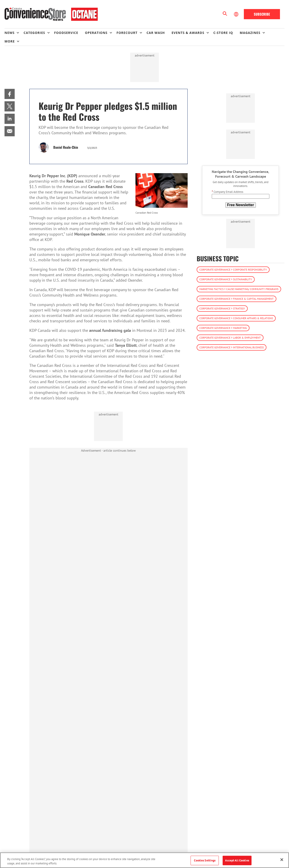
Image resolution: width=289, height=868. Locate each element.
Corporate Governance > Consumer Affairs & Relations (236, 318)
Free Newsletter (241, 205)
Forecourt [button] (127, 33)
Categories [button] (34, 33)
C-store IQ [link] (223, 33)
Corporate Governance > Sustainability (226, 279)
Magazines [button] (250, 33)
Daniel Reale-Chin (66, 147)
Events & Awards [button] (188, 33)
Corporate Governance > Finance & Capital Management (237, 299)
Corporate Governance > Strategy (222, 308)
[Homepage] (51, 14)
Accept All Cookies (237, 860)
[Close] (282, 860)
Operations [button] (96, 33)
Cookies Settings (205, 860)
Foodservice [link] (66, 33)
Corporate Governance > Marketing (223, 328)
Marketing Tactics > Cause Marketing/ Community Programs (239, 289)
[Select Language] (237, 14)
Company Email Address (227, 192)
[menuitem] (14, 33)
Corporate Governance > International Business (232, 347)
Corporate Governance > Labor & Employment (230, 338)
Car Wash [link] (156, 33)
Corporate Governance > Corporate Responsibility (233, 270)
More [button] (10, 41)
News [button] (9, 33)
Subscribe (262, 14)
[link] (10, 94)
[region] (144, 860)
